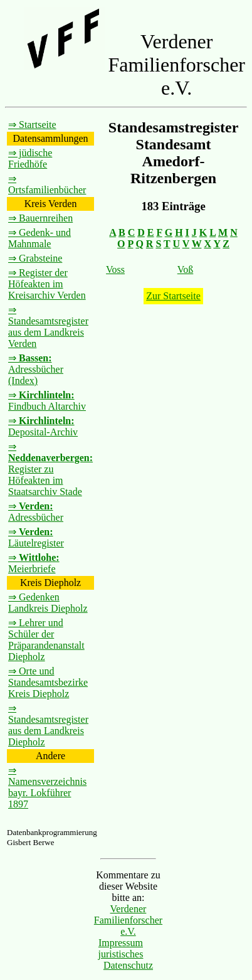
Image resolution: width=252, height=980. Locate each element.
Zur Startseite (173, 296)
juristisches (120, 954)
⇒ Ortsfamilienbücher (47, 184)
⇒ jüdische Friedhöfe (30, 158)
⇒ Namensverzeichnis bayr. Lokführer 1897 (47, 787)
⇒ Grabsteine (35, 258)
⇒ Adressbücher (36, 512)
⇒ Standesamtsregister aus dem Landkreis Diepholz (48, 725)
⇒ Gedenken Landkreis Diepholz (48, 603)
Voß (186, 269)
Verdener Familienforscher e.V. (128, 920)
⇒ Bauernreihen (40, 218)
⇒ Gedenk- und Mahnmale (39, 238)
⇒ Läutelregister (36, 537)
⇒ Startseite (32, 125)
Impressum (121, 943)
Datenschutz (128, 965)
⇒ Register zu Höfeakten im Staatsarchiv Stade (50, 469)
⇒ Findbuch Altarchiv (47, 401)
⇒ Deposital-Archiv (43, 426)
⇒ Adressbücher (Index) (36, 369)
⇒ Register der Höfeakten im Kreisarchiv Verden (47, 284)
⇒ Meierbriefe (34, 563)
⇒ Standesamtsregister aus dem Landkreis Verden (48, 327)
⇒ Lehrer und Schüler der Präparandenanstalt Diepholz (46, 640)
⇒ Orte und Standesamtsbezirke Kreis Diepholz (48, 682)
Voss (115, 269)
